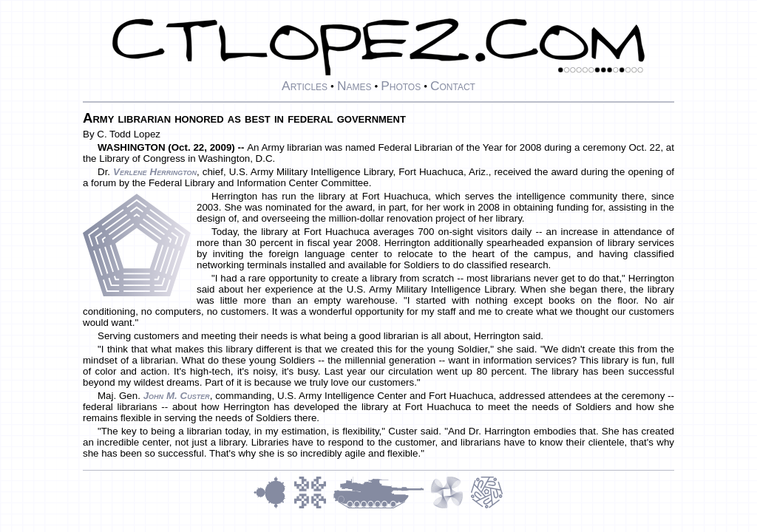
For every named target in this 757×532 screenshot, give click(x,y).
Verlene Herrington (155, 172)
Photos (401, 86)
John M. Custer (177, 396)
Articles (305, 86)
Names (354, 86)
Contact (453, 86)
